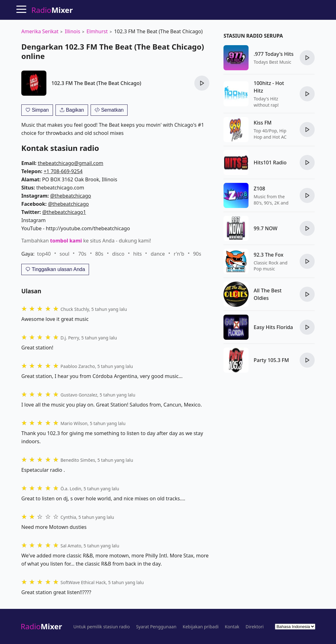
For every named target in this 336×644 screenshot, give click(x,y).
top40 (44, 254)
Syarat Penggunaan (156, 627)
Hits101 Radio (270, 162)
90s (197, 254)
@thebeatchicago (71, 196)
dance (158, 254)
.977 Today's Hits (273, 54)
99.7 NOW (265, 228)
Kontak (232, 627)
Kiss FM (262, 123)
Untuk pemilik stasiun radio (102, 627)
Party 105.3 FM (271, 360)
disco (118, 254)
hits (137, 254)
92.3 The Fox (268, 255)
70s (82, 254)
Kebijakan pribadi (201, 627)
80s (99, 254)
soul (64, 254)
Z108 (259, 189)
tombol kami (66, 241)
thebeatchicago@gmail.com (70, 163)
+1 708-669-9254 (63, 171)
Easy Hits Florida (273, 327)
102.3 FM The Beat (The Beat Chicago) (96, 83)
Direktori (255, 627)
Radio (41, 626)
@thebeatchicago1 (64, 212)
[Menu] (21, 9)
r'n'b (179, 254)
